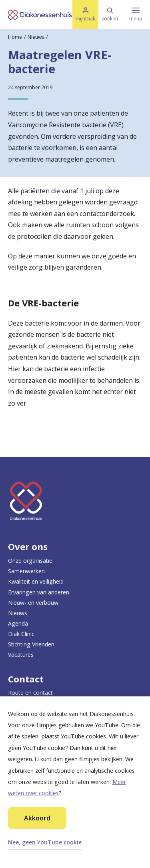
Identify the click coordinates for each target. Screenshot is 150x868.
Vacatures (21, 655)
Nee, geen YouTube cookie (45, 842)
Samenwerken (26, 571)
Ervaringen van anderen (39, 592)
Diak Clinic (21, 634)
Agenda (18, 623)
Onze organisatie (30, 561)
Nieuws (36, 37)
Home (15, 37)
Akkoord (37, 818)
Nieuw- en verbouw (33, 603)
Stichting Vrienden (31, 644)
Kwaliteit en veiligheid (36, 581)
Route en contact (30, 693)
